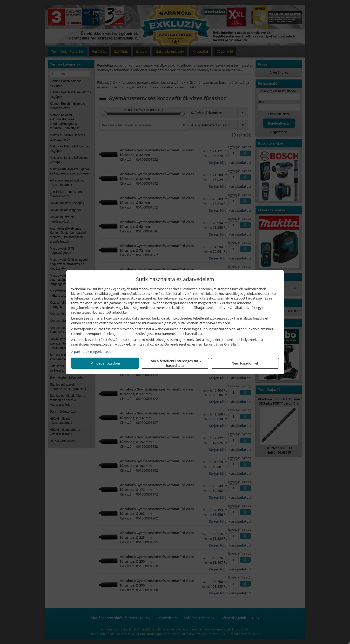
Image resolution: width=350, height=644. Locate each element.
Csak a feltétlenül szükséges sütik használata (175, 363)
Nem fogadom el (105, 363)
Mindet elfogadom (245, 363)
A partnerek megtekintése (91, 352)
